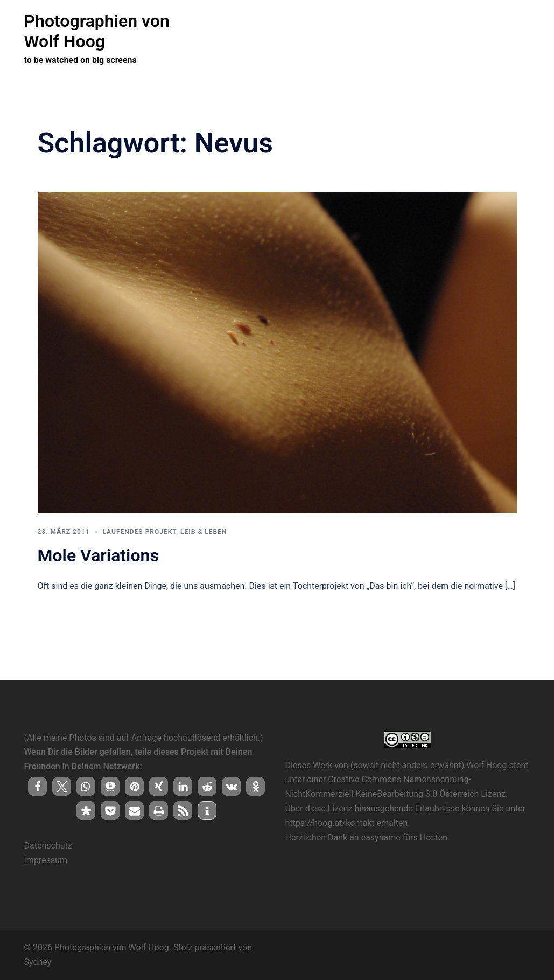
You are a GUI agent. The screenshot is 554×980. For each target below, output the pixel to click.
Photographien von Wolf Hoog (97, 31)
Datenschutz (48, 845)
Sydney (38, 961)
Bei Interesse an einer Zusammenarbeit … (445, 31)
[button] (37, 786)
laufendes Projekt (140, 531)
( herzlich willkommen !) (246, 31)
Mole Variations (98, 555)
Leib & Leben (204, 531)
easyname (381, 837)
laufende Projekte (331, 31)
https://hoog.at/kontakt (330, 822)
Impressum (46, 860)
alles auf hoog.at (234, 44)
